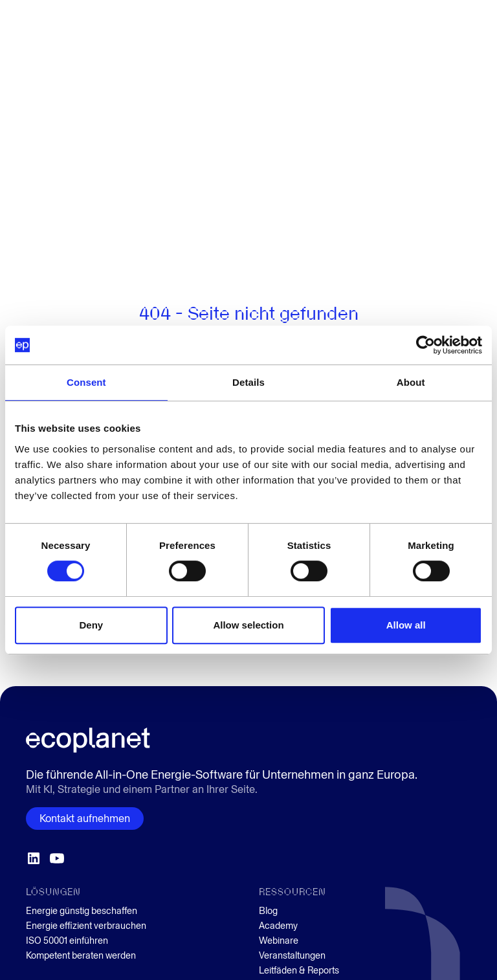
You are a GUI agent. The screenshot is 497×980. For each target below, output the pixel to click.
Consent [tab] (86, 382)
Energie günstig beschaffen (82, 911)
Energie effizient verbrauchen (86, 926)
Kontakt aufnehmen (85, 819)
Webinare (279, 941)
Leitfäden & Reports (299, 971)
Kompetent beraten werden (81, 956)
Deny (91, 625)
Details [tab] (248, 382)
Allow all (406, 625)
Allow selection (248, 625)
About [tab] (411, 382)
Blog (268, 911)
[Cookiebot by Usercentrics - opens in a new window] (425, 345)
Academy (278, 926)
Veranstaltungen (292, 956)
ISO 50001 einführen (67, 941)
